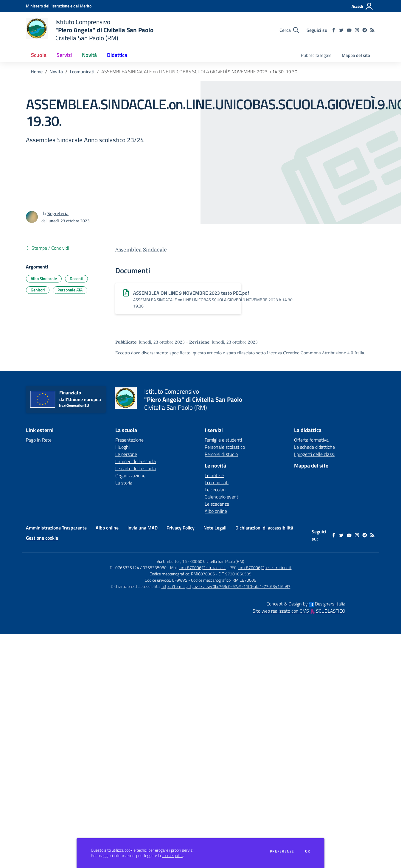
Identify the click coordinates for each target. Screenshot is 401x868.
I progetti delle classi (314, 454)
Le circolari (215, 490)
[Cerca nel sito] (289, 30)
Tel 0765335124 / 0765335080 (138, 567)
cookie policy (172, 855)
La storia (124, 483)
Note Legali (215, 528)
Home (37, 72)
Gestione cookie (42, 538)
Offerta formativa (311, 440)
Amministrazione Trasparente (56, 528)
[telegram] (365, 30)
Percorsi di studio (221, 454)
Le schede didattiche (314, 447)
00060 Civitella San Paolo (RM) (217, 561)
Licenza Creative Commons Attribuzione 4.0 (310, 353)
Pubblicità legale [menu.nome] (316, 55)
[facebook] (334, 30)
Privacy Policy (181, 528)
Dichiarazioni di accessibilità (264, 528)
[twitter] (341, 30)
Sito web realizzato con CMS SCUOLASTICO (299, 611)
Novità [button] (89, 55)
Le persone (126, 454)
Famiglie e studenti (223, 440)
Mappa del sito (356, 55)
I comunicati (82, 72)
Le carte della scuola (136, 468)
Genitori (38, 290)
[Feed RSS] (372, 30)
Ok (308, 851)
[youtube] (349, 30)
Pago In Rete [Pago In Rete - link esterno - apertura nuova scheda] (39, 440)
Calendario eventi (222, 497)
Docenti (76, 278)
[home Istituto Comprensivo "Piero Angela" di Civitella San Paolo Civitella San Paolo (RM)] (90, 30)
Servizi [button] (64, 55)
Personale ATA (70, 290)
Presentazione (129, 440)
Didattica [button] (117, 55)
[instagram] (357, 30)
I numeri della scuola (136, 461)
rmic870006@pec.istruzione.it (265, 567)
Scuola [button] (39, 55)
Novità (56, 72)
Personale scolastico (225, 447)
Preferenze (282, 851)
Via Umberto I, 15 (172, 561)
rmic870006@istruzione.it (203, 567)
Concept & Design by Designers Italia (306, 604)
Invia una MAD (143, 528)
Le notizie (214, 475)
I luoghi (122, 447)
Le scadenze (217, 504)
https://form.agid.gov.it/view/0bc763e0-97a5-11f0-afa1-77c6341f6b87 (226, 586)
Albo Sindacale (44, 278)
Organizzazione (130, 476)
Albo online (216, 511)
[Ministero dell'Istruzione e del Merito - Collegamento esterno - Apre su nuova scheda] (59, 6)
